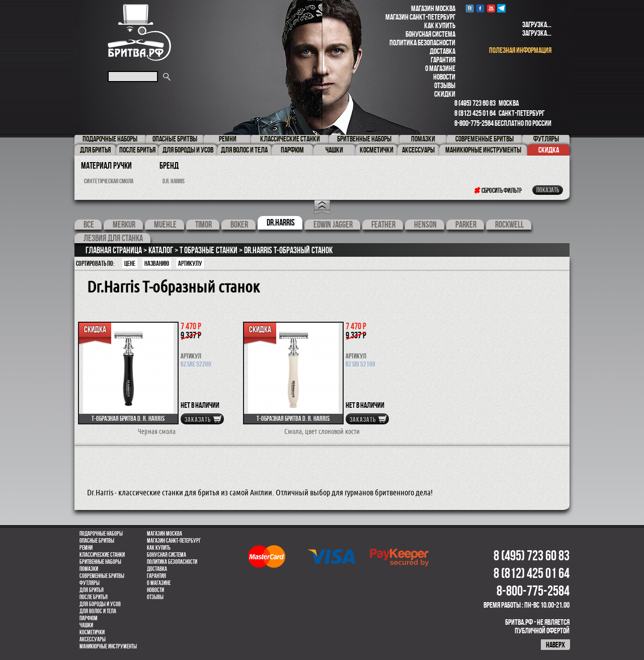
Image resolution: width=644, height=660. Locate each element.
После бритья (94, 597)
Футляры (90, 583)
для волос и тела (98, 611)
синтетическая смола (109, 181)
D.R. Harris (174, 181)
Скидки (445, 94)
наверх (555, 645)
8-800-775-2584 (474, 123)
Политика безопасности (422, 43)
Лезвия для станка (113, 238)
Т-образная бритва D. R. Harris (128, 418)
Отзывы (445, 85)
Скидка (549, 150)
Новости (444, 77)
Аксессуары (93, 639)
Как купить (440, 25)
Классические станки (102, 555)
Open (322, 207)
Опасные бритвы (97, 541)
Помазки (89, 569)
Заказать (198, 419)
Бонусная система (430, 34)
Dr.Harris (281, 223)
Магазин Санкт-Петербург (420, 17)
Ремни (86, 548)
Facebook (480, 8)
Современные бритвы (102, 576)
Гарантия (443, 60)
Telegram (501, 8)
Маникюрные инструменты (108, 646)
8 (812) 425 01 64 (475, 113)
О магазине (440, 68)
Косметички (92, 632)
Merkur (124, 225)
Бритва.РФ (139, 32)
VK (470, 8)
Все (89, 225)
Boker (239, 225)
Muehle (165, 225)
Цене (130, 263)
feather (383, 225)
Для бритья (92, 590)
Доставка (442, 51)
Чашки (86, 625)
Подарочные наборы (101, 534)
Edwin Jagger (333, 225)
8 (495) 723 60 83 (475, 103)
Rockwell (509, 225)
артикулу (190, 263)
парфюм (89, 618)
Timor (204, 225)
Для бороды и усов (100, 604)
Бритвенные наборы (100, 562)
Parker (466, 225)
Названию (157, 263)
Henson (425, 225)
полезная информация (520, 50)
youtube (491, 8)
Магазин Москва (433, 8)
